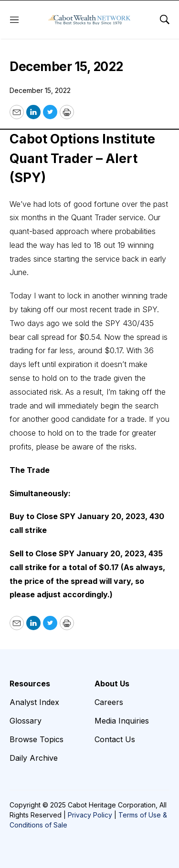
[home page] (89, 20)
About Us (112, 684)
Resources (30, 684)
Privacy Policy (90, 815)
